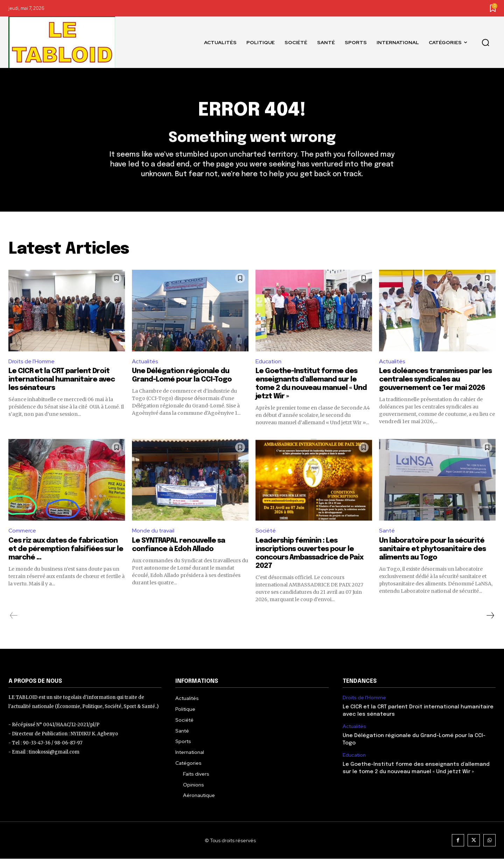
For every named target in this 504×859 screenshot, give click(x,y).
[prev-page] (14, 616)
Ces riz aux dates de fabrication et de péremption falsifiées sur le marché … (66, 549)
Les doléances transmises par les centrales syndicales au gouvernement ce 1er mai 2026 (435, 380)
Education (269, 361)
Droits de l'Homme (32, 361)
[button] (485, 42)
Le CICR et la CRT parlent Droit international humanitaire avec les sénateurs (62, 380)
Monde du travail (153, 531)
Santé (387, 531)
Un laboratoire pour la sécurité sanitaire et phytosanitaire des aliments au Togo (432, 549)
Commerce (22, 531)
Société (266, 531)
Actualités (145, 361)
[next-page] (490, 616)
